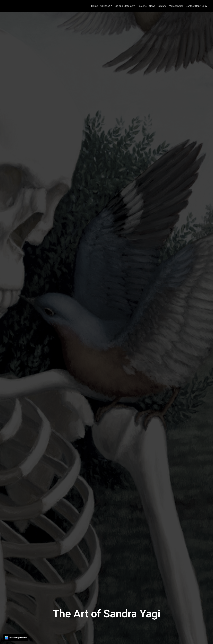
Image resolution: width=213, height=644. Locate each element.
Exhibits (162, 6)
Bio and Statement (125, 6)
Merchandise (176, 6)
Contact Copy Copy (196, 6)
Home (95, 6)
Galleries (105, 6)
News (152, 6)
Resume (142, 6)
